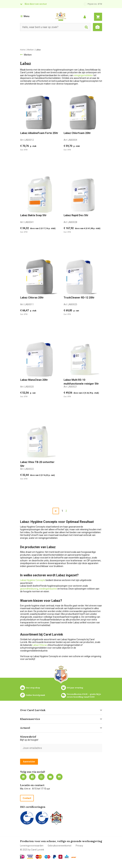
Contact (27, 798)
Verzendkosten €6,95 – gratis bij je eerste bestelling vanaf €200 (84, 695)
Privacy (79, 846)
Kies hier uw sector (36, 4)
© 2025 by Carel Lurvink (32, 850)
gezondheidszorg (29, 589)
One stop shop (33, 688)
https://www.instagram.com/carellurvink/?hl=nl (41, 777)
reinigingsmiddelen (84, 75)
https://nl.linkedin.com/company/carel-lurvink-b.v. (23, 777)
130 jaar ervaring (75, 688)
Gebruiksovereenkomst (60, 846)
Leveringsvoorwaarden (32, 846)
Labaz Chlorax (40, 645)
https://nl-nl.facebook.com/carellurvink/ (32, 777)
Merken (28, 55)
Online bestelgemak (35, 695)
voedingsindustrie (48, 589)
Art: (27, 140)
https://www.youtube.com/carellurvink (50, 777)
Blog (59, 777)
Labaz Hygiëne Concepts (33, 580)
